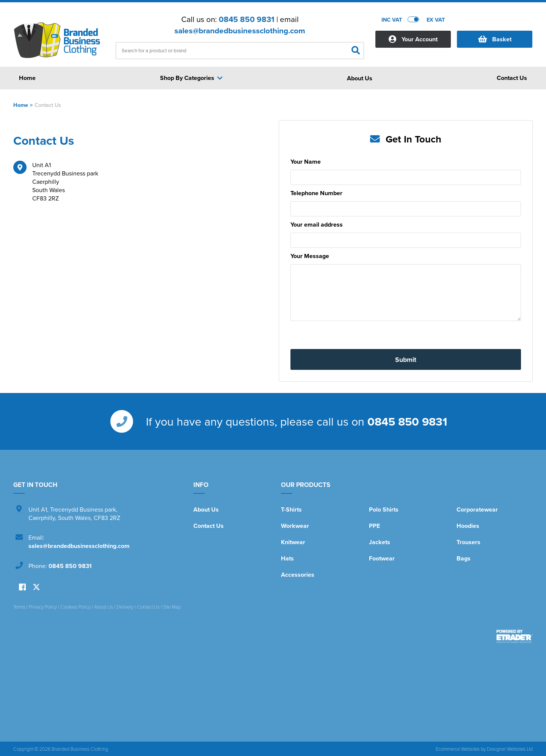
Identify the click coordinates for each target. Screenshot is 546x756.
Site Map (172, 607)
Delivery (125, 607)
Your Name (306, 162)
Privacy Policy (43, 607)
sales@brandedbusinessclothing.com (240, 31)
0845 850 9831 (247, 19)
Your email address (317, 225)
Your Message (310, 256)
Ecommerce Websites (458, 749)
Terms (19, 607)
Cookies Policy (75, 607)
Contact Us (209, 526)
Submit (406, 359)
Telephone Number (316, 193)
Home (21, 105)
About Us (206, 509)
